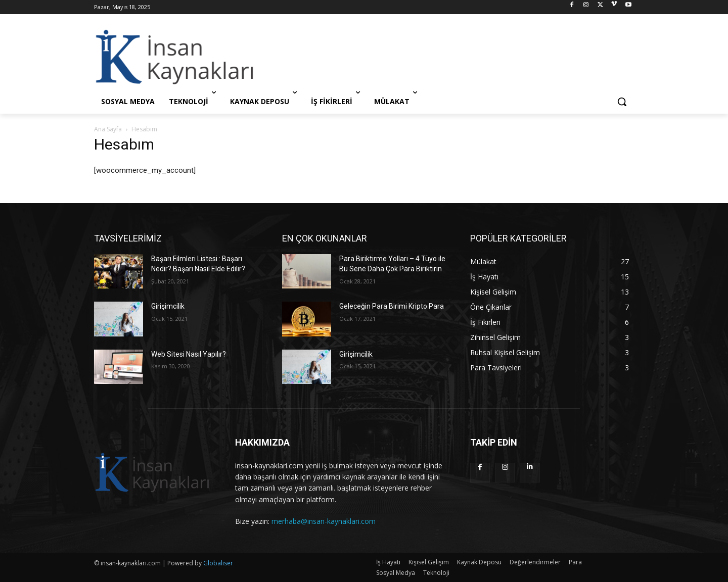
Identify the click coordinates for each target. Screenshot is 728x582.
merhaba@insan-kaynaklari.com (324, 521)
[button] (622, 102)
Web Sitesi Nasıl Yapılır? (189, 354)
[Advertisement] (440, 57)
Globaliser (218, 563)
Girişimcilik (168, 306)
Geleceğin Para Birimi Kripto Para (392, 306)
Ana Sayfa (108, 129)
